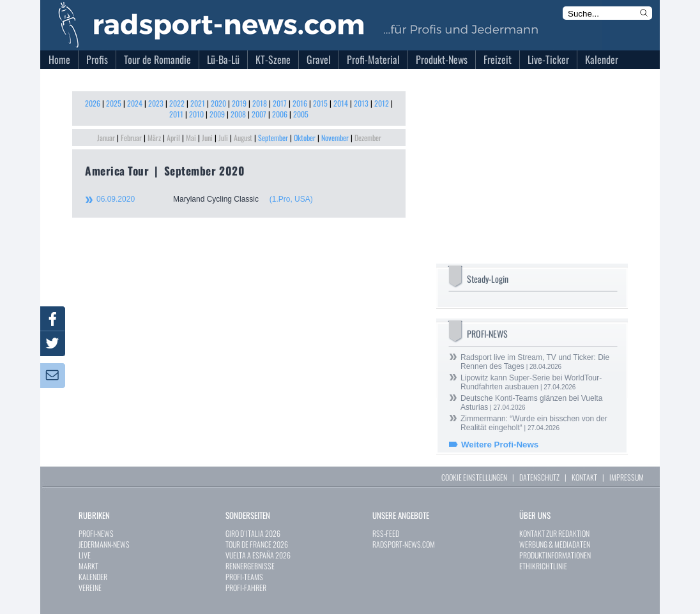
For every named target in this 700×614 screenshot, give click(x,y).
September (273, 138)
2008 (238, 114)
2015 (320, 103)
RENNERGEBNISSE (250, 566)
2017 (280, 103)
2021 (198, 103)
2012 (382, 103)
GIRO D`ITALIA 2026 (253, 533)
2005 (301, 114)
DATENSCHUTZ (539, 477)
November (335, 138)
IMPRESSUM (627, 477)
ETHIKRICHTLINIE (543, 566)
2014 (341, 103)
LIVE (85, 555)
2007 (259, 114)
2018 (260, 103)
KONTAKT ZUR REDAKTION (554, 533)
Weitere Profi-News (500, 445)
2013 (361, 103)
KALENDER (93, 577)
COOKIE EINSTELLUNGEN (474, 477)
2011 (176, 114)
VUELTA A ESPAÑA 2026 (258, 555)
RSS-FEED (386, 533)
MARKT (88, 566)
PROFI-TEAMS (244, 577)
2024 (135, 103)
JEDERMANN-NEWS (104, 544)
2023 (156, 103)
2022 (177, 103)
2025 (114, 103)
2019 (239, 103)
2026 (93, 103)
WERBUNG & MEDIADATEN (555, 544)
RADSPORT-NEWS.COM (404, 544)
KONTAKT (584, 477)
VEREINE (90, 588)
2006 (280, 114)
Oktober (305, 138)
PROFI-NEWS (96, 533)
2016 (300, 103)
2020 (218, 103)
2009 (217, 114)
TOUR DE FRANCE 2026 (257, 544)
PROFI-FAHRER (246, 588)
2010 (196, 114)
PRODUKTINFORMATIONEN (555, 555)
